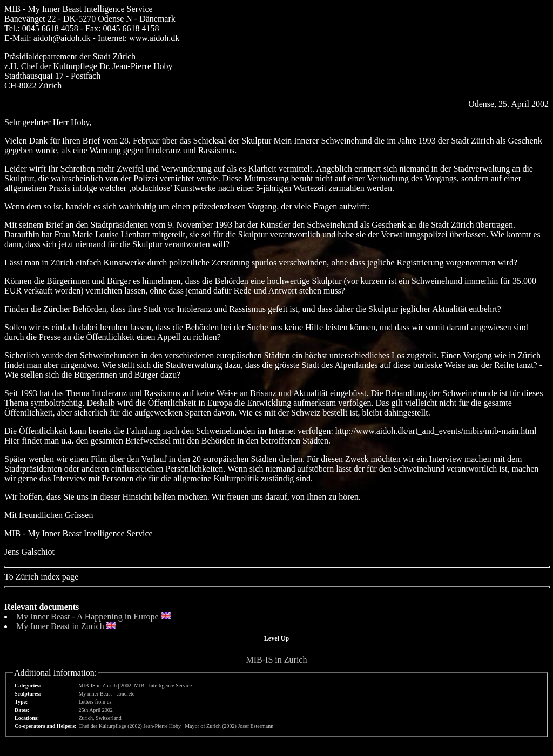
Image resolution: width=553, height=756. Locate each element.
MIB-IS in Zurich (277, 660)
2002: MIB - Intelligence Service (156, 686)
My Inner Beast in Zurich (60, 626)
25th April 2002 (95, 710)
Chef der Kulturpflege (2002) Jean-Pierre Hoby (130, 726)
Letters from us (95, 702)
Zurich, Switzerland (100, 718)
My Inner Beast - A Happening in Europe (87, 617)
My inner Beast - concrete (106, 694)
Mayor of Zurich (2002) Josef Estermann (229, 726)
